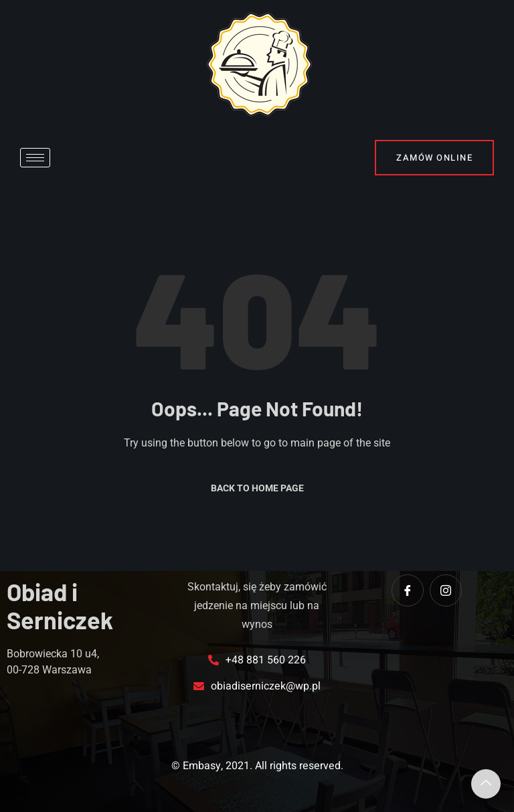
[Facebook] (408, 590)
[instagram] (446, 590)
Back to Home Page (257, 488)
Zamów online (434, 158)
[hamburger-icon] (35, 158)
